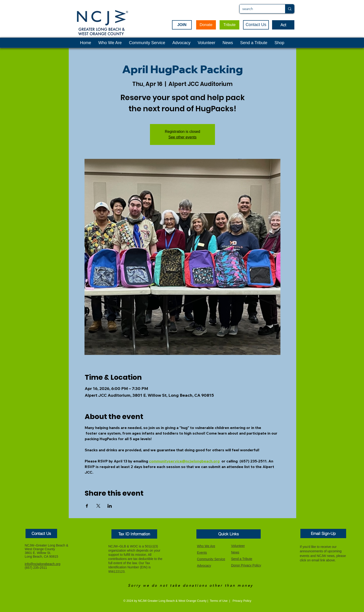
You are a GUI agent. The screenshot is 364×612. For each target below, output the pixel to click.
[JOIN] (182, 25)
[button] (41, 533)
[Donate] (206, 25)
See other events (183, 137)
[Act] (283, 25)
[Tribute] (229, 25)
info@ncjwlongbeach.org (43, 564)
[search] (259, 9)
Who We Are (206, 546)
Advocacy (204, 566)
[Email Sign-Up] (323, 533)
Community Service (211, 559)
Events (202, 553)
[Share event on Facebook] (87, 506)
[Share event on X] (98, 506)
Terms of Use (219, 601)
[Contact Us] (256, 25)
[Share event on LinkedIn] (110, 506)
